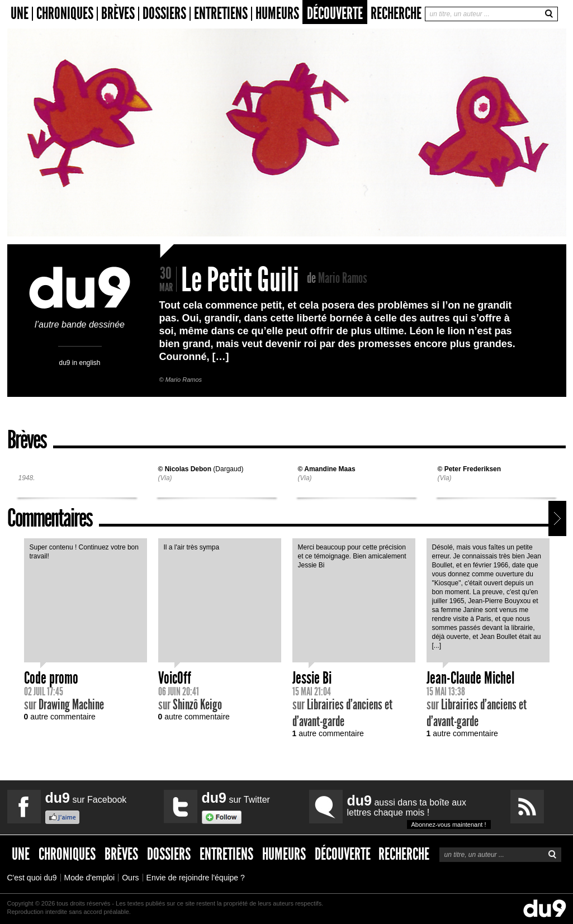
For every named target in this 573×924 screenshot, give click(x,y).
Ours (130, 878)
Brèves (118, 14)
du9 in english (79, 363)
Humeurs (277, 14)
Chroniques (65, 14)
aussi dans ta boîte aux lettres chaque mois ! (419, 811)
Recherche (396, 13)
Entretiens (221, 14)
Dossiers (164, 14)
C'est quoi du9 (32, 878)
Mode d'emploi (90, 878)
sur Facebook (86, 798)
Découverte (335, 13)
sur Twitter (236, 798)
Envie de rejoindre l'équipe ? (196, 878)
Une (20, 14)
